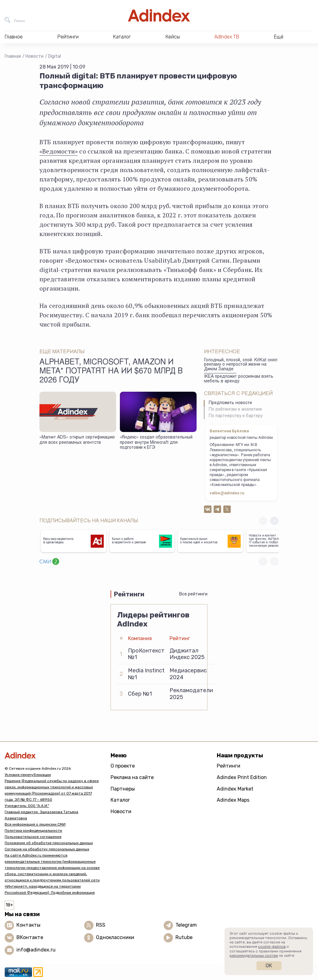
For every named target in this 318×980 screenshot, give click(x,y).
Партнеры (123, 789)
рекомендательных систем (254, 955)
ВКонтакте (30, 937)
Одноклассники (115, 937)
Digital (55, 56)
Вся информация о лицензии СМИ (35, 824)
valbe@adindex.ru (227, 493)
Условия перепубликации (28, 775)
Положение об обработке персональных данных (49, 843)
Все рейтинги (193, 594)
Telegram (186, 925)
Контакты (28, 925)
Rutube (184, 937)
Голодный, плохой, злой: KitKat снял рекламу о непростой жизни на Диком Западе (241, 365)
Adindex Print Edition (242, 777)
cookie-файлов (272, 947)
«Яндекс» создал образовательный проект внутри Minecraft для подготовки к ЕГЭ (156, 443)
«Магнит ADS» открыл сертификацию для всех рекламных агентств (77, 440)
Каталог (120, 800)
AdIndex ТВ (227, 37)
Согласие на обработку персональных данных (47, 849)
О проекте (123, 766)
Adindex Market (235, 789)
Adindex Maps (233, 800)
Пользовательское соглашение (33, 837)
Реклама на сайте (132, 777)
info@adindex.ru (36, 950)
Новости (34, 56)
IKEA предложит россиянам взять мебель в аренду (239, 379)
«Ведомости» (59, 151)
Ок (269, 966)
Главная (13, 56)
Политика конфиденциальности (33, 831)
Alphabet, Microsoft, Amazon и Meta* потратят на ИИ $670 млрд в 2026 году (111, 372)
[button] (274, 521)
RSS (101, 925)
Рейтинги (229, 766)
